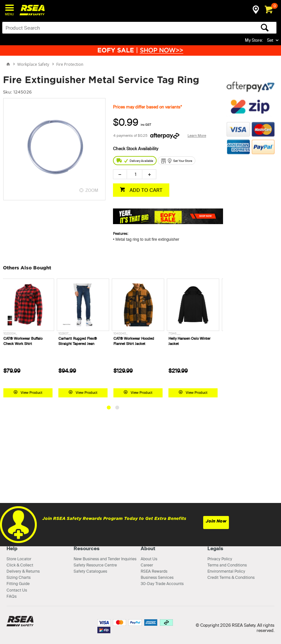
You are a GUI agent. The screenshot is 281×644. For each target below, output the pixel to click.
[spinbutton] (135, 174)
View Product (34, 393)
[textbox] (109, 28)
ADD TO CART (145, 190)
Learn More (197, 136)
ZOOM (92, 190)
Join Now (216, 521)
